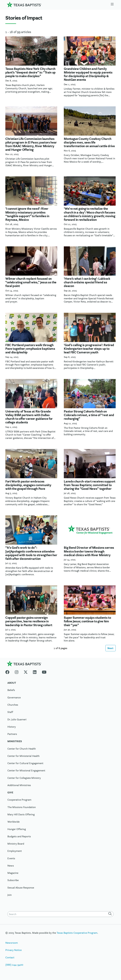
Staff (10, 712)
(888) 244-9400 (14, 965)
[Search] (111, 914)
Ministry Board (16, 844)
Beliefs (11, 690)
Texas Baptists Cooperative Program (77, 933)
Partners (12, 734)
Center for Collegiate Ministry (24, 778)
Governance (14, 698)
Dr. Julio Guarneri (17, 720)
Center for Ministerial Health (23, 756)
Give (10, 793)
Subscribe (13, 880)
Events (11, 858)
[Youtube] (44, 672)
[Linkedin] (35, 672)
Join (10, 895)
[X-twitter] (26, 672)
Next (110, 648)
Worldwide (13, 822)
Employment (15, 851)
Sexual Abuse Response (21, 888)
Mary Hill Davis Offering (21, 815)
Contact (10, 958)
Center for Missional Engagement (26, 771)
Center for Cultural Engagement (25, 763)
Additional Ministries (19, 785)
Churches (13, 705)
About (12, 683)
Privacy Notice (13, 950)
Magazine (13, 873)
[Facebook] (9, 672)
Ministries (15, 742)
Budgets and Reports (19, 837)
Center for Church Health (22, 749)
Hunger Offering (17, 829)
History (12, 727)
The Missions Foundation (22, 807)
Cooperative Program (19, 800)
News (11, 866)
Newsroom (12, 943)
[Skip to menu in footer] (112, 4)
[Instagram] (17, 672)
